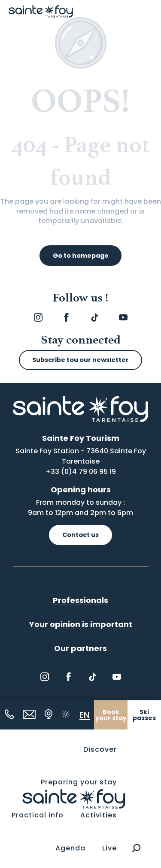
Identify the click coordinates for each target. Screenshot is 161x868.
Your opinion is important (81, 624)
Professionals (80, 600)
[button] (136, 848)
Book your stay (111, 715)
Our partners (80, 648)
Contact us (80, 535)
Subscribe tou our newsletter (80, 360)
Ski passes (144, 715)
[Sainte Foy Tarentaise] (41, 11)
